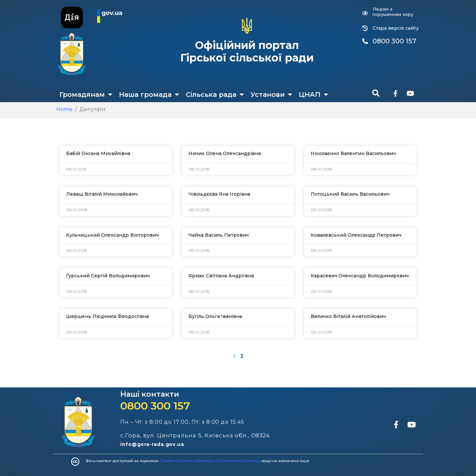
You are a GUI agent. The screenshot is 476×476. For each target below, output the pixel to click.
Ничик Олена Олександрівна (225, 153)
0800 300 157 (155, 406)
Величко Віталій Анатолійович (348, 316)
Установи (271, 95)
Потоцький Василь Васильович (350, 194)
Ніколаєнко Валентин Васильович (353, 153)
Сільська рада (215, 95)
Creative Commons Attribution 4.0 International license (209, 461)
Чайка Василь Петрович (218, 235)
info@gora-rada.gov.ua (152, 444)
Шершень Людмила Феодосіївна (107, 316)
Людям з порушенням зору (393, 12)
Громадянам (86, 95)
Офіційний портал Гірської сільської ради (247, 51)
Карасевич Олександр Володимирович (360, 276)
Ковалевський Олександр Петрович (356, 235)
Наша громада (149, 95)
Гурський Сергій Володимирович (108, 276)
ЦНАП (314, 95)
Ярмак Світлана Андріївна (221, 276)
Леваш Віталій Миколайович (102, 194)
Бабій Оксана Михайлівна (98, 153)
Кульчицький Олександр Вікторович (112, 235)
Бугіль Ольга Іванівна (215, 316)
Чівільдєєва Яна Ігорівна (219, 194)
